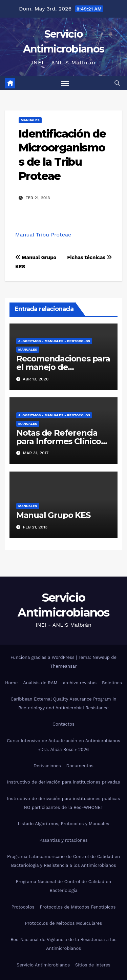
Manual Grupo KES (53, 515)
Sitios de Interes (93, 965)
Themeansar (64, 666)
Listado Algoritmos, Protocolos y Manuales (64, 824)
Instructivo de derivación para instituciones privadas (64, 782)
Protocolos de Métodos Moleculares (63, 923)
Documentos (80, 766)
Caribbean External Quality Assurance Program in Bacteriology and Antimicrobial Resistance (63, 703)
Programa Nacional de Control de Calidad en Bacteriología (63, 886)
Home (11, 683)
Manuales (30, 120)
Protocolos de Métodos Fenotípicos (78, 907)
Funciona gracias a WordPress (43, 657)
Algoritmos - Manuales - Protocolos (54, 341)
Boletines (112, 683)
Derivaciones (47, 766)
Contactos (63, 724)
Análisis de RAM (40, 683)
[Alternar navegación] (65, 83)
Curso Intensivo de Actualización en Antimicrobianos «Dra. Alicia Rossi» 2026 (63, 745)
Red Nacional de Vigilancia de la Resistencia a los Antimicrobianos (63, 944)
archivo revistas (80, 683)
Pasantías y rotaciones (63, 840)
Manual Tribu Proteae (43, 235)
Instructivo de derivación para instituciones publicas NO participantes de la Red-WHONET (64, 803)
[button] (117, 83)
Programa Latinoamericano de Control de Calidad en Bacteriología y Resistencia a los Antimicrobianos (63, 861)
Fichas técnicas (89, 257)
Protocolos (23, 907)
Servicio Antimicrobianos (43, 965)
